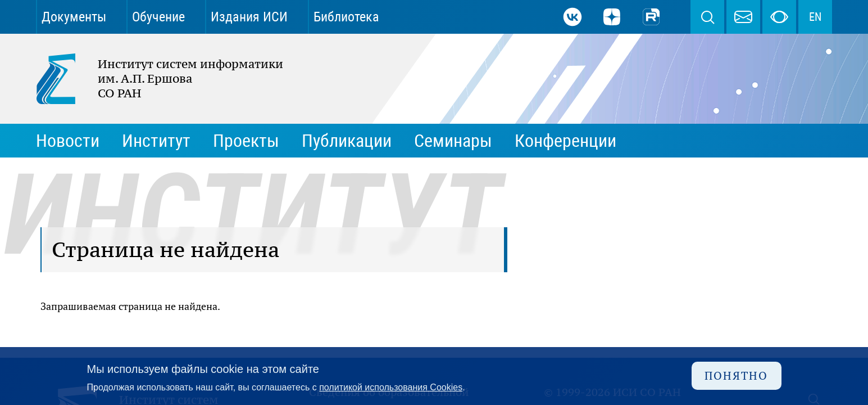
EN (815, 17)
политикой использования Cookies (391, 387)
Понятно (736, 375)
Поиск (707, 17)
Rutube (651, 17)
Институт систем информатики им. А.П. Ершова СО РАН (154, 79)
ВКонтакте (572, 17)
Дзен (612, 17)
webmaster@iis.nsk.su (743, 17)
